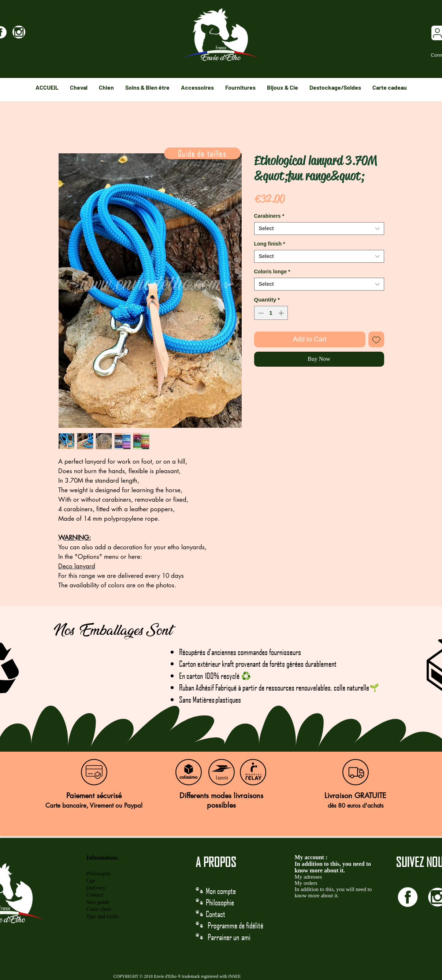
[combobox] (319, 229)
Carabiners (269, 216)
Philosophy (99, 874)
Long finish (270, 244)
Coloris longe (272, 272)
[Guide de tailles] (202, 153)
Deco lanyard (77, 566)
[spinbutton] (271, 313)
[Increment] (282, 313)
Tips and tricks (103, 916)
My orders (306, 883)
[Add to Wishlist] (376, 339)
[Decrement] (260, 313)
